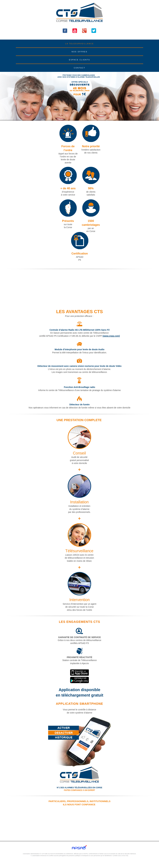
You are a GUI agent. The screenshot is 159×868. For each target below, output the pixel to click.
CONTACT (79, 68)
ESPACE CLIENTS (79, 60)
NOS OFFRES (79, 52)
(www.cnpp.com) (111, 336)
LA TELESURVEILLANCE (79, 44)
